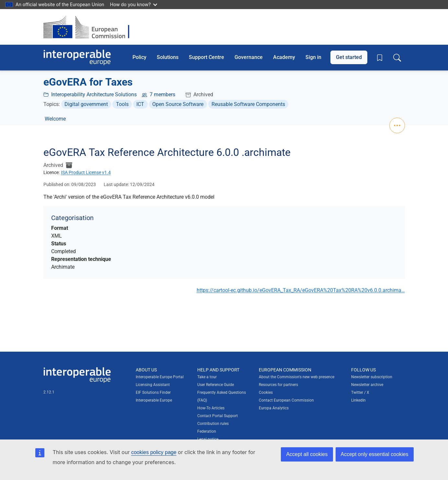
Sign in (313, 57)
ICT (140, 104)
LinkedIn (358, 400)
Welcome (55, 119)
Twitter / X (360, 392)
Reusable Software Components (248, 104)
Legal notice (208, 439)
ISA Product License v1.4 (86, 172)
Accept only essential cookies (375, 454)
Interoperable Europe (154, 400)
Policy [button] (139, 57)
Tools (122, 104)
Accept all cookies (307, 454)
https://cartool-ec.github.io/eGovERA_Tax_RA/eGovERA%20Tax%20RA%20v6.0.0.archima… (301, 290)
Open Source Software (178, 104)
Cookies (266, 392)
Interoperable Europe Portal (160, 377)
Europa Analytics (274, 408)
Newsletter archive (367, 385)
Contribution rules (213, 424)
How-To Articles (211, 408)
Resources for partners (278, 385)
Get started (349, 57)
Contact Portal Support (218, 416)
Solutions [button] (168, 57)
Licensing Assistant (153, 385)
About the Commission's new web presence (297, 377)
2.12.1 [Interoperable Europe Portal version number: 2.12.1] (49, 392)
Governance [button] (249, 57)
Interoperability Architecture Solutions (94, 94)
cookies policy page (154, 452)
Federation (207, 431)
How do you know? (134, 4)
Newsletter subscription (372, 377)
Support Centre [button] (207, 57)
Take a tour (207, 377)
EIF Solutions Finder (153, 392)
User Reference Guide (216, 385)
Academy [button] (284, 57)
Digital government (86, 104)
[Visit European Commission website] (90, 27)
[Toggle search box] (397, 57)
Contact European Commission (286, 400)
